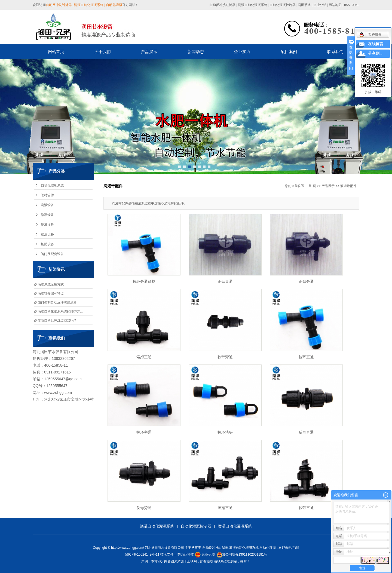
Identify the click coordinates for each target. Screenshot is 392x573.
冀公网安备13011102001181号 (245, 554)
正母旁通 (306, 281)
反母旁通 (144, 508)
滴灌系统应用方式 (51, 284)
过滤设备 (47, 234)
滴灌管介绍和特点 (51, 293)
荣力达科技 (186, 554)
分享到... (375, 53)
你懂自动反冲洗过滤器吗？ (57, 320)
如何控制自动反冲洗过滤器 (57, 302)
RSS (347, 5)
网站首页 (56, 52)
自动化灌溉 (268, 548)
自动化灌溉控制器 (283, 5)
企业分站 (320, 5)
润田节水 (304, 5)
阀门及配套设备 (52, 254)
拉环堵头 (225, 432)
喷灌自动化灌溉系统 (235, 526)
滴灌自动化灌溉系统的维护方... (60, 311)
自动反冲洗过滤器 (222, 5)
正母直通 (225, 281)
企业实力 (242, 52)
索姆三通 (144, 357)
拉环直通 (306, 357)
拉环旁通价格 (144, 281)
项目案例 (289, 52)
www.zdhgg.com (58, 393)
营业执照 (208, 554)
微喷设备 (47, 215)
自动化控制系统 (52, 185)
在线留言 (376, 44)
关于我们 (103, 52)
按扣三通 (225, 508)
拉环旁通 (144, 432)
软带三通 (306, 508)
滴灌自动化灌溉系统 (253, 5)
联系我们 (335, 52)
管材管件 (47, 195)
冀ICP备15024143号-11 (142, 554)
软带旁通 (225, 357)
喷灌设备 (47, 225)
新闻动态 (196, 52)
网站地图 (336, 5)
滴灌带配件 (348, 186)
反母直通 (306, 432)
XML (356, 5)
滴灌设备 (47, 205)
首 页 (312, 186)
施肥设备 (47, 244)
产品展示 (149, 52)
